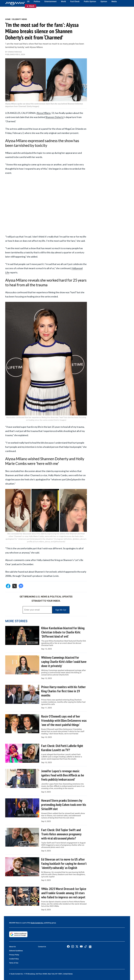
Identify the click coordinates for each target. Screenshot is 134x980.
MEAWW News (14, 923)
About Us (12, 947)
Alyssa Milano (44, 113)
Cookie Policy (14, 959)
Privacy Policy (14, 955)
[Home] (15, 3)
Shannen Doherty (55, 117)
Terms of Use (14, 963)
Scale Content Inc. (37, 923)
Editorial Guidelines (16, 951)
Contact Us (42, 947)
